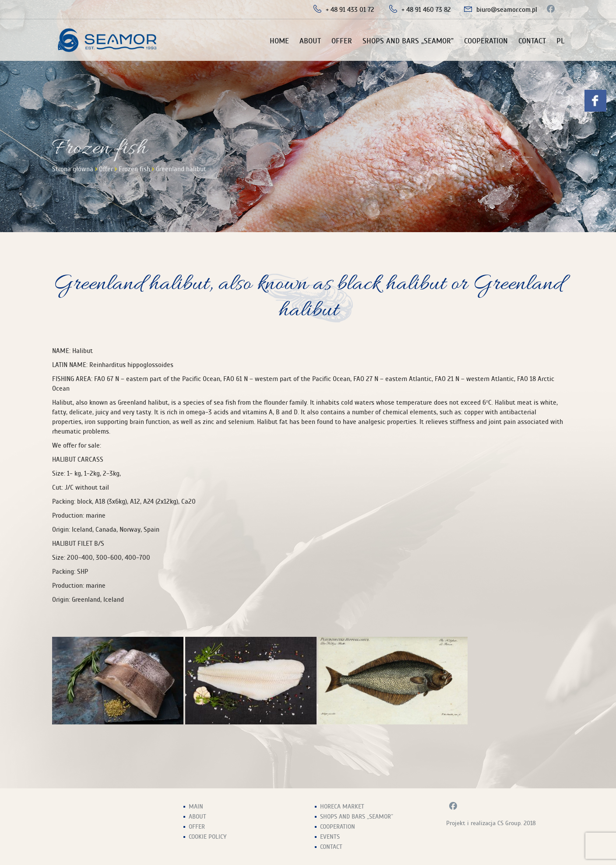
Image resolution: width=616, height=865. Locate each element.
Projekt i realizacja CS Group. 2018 (491, 823)
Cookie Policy (208, 837)
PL (560, 41)
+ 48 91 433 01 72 (350, 10)
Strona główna (73, 169)
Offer (342, 41)
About (310, 41)
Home (279, 41)
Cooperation (486, 41)
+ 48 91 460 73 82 (426, 10)
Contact (532, 41)
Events (330, 837)
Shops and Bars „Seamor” (408, 41)
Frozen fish (134, 169)
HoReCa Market (342, 807)
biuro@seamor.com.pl (507, 10)
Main (196, 807)
